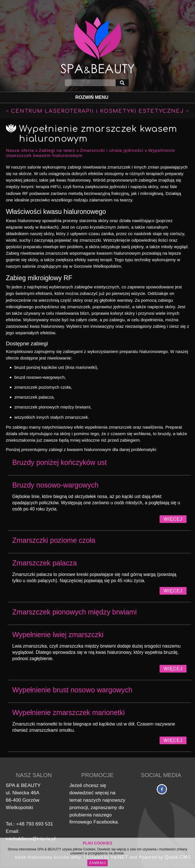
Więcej (173, 519)
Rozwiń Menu (92, 97)
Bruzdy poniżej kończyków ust (59, 462)
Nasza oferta (20, 150)
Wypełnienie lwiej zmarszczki (58, 635)
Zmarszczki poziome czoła (54, 540)
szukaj (123, 83)
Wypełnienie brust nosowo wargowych (72, 690)
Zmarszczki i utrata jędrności (112, 150)
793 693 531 (39, 824)
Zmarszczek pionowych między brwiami (74, 612)
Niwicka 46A (26, 793)
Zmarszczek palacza (44, 563)
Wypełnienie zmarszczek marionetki (68, 712)
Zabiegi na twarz (57, 150)
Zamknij (97, 863)
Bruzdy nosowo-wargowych (55, 485)
